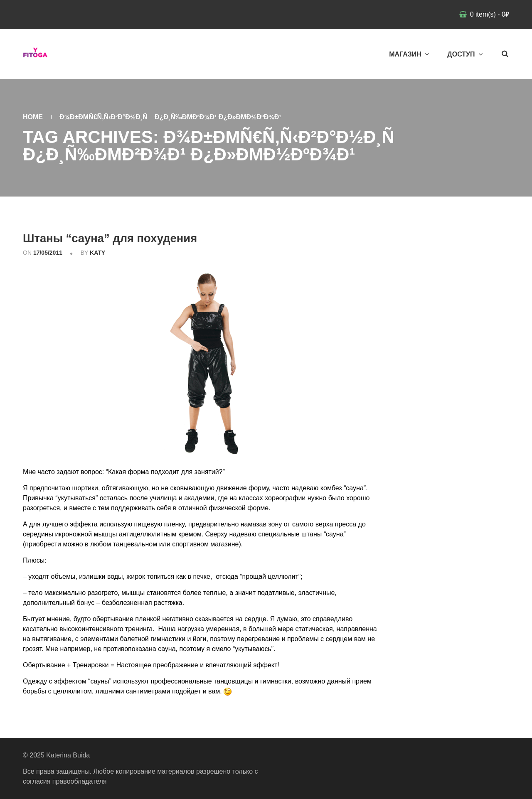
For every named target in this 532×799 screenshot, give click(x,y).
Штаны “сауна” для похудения (131, 237)
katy (97, 253)
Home (33, 117)
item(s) (489, 14)
